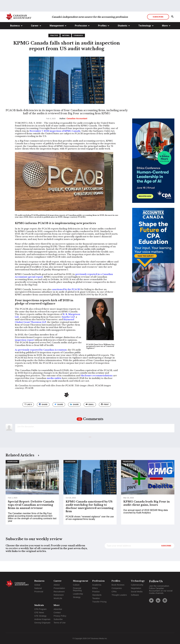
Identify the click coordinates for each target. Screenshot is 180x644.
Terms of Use (60, 623)
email (90, 415)
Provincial (39, 592)
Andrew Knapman (42, 619)
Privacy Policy (60, 616)
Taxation (96, 598)
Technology (145, 36)
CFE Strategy (40, 616)
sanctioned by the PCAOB (66, 300)
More (165, 36)
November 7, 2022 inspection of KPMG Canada (55, 142)
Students (122, 36)
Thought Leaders (119, 595)
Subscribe (158, 27)
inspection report (24, 351)
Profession (81, 36)
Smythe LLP (68, 328)
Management (57, 36)
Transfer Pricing (99, 602)
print (105, 415)
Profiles (102, 36)
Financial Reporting (77, 589)
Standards (78, 46)
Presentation (59, 588)
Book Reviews (118, 585)
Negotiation (136, 588)
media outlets (54, 389)
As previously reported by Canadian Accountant (41, 361)
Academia (97, 585)
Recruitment (59, 592)
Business (15, 36)
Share (43, 415)
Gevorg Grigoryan (42, 623)
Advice (57, 585)
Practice (54, 46)
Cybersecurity (137, 585)
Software (135, 595)
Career (35, 36)
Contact (57, 613)
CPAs (114, 592)
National (66, 46)
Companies (117, 588)
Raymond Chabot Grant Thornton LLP (45, 331)
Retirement (58, 595)
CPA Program (40, 609)
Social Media (137, 592)
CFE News (39, 613)
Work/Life (58, 598)
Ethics (95, 588)
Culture (76, 585)
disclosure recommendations (97, 386)
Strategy (77, 597)
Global (37, 585)
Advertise (58, 609)
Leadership (78, 594)
